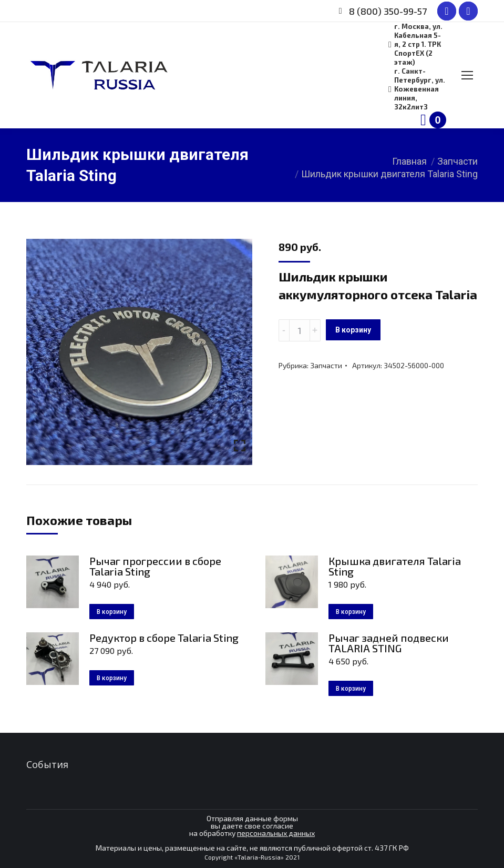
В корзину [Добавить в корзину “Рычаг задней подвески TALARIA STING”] (351, 689)
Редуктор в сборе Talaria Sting (164, 638)
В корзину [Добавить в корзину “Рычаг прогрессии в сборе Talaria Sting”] (112, 612)
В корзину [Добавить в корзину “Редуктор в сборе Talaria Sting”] (112, 678)
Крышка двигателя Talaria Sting (395, 566)
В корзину (353, 330)
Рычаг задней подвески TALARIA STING (389, 643)
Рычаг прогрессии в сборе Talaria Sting (155, 566)
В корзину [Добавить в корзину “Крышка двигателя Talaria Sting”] (351, 612)
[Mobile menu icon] (467, 75)
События (47, 764)
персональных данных (276, 833)
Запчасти (326, 365)
